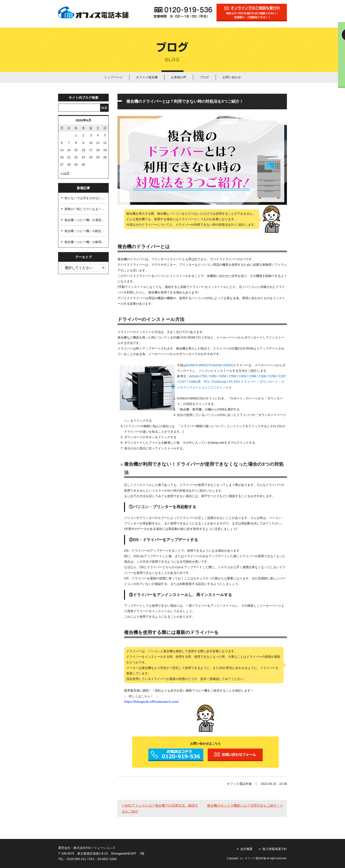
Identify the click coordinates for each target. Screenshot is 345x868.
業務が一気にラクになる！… (84, 209)
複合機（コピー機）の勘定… (84, 231)
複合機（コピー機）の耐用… (84, 242)
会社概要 (246, 849)
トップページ (113, 77)
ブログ (204, 77)
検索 (104, 108)
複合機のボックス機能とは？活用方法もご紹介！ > (245, 805)
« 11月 (65, 173)
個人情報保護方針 (275, 849)
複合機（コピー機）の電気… (84, 220)
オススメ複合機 (147, 77)
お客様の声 (179, 77)
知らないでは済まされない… (84, 198)
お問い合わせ (232, 77)
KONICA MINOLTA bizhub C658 (208, 365)
